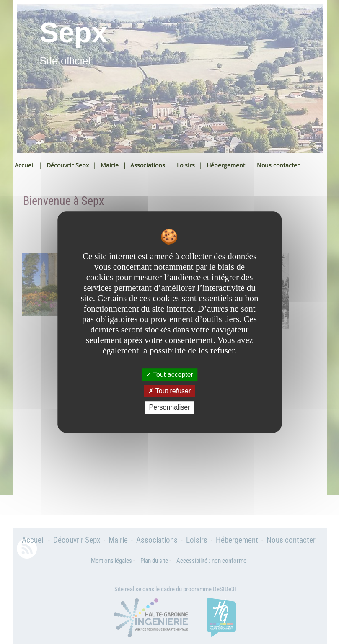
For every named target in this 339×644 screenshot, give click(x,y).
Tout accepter (169, 375)
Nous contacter (278, 165)
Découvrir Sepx (68, 165)
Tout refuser (170, 391)
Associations (148, 165)
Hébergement (226, 165)
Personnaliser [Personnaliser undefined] (170, 408)
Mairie (110, 165)
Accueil (25, 165)
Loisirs (186, 165)
